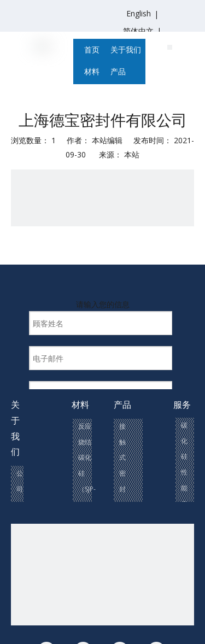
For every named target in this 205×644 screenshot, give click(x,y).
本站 (132, 154)
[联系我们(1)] (170, 46)
